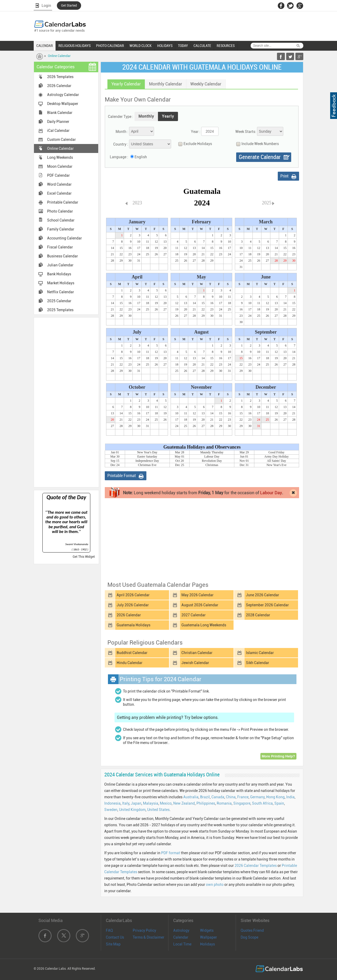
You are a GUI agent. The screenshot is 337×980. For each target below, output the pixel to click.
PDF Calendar (58, 175)
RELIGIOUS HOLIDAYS (75, 46)
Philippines (206, 803)
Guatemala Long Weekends (204, 625)
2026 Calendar (59, 86)
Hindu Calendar (130, 663)
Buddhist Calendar (132, 653)
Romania (224, 803)
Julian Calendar (60, 265)
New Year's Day (147, 452)
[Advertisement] (66, 402)
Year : (196, 132)
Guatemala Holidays (133, 625)
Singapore (242, 803)
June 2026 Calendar (262, 595)
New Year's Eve (276, 465)
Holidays (207, 944)
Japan (136, 803)
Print (284, 176)
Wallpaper (209, 937)
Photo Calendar (60, 211)
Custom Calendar (61, 140)
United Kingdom (132, 810)
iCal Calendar (58, 131)
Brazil (205, 797)
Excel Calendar (59, 193)
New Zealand (184, 803)
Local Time (182, 944)
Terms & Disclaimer (148, 937)
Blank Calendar (60, 113)
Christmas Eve (147, 465)
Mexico (166, 803)
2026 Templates (60, 77)
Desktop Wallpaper (63, 104)
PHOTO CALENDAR (110, 46)
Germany (257, 797)
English (141, 157)
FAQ (109, 930)
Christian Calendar (197, 653)
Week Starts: (246, 132)
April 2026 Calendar (133, 595)
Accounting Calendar (65, 238)
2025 (267, 203)
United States (158, 810)
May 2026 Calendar (197, 595)
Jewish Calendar (195, 663)
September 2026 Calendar (267, 605)
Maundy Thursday (212, 452)
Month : (122, 132)
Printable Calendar (63, 202)
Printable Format (122, 476)
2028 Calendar (258, 615)
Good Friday (277, 452)
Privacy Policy (144, 930)
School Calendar (61, 220)
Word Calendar (59, 184)
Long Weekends (60, 157)
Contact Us (115, 937)
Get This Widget (84, 557)
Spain (279, 803)
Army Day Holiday (277, 457)
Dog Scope (249, 937)
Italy (126, 803)
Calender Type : (121, 117)
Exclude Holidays (194, 144)
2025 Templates (60, 310)
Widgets (207, 930)
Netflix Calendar (61, 292)
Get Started (69, 6)
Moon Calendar (60, 166)
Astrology (181, 930)
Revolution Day (212, 461)
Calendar (181, 937)
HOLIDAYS (165, 46)
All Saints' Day (277, 461)
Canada (218, 797)
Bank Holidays (59, 274)
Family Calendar (61, 229)
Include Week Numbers (256, 144)
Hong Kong (275, 797)
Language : (119, 157)
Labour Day (212, 457)
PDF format (171, 853)
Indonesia (112, 803)
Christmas (212, 465)
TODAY (183, 46)
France (243, 797)
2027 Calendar (194, 615)
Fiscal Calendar (60, 247)
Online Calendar (59, 56)
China (231, 797)
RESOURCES (226, 46)
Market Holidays (61, 283)
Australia (191, 797)
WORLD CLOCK (141, 46)
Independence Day (147, 461)
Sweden (111, 810)
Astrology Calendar (63, 95)
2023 (137, 203)
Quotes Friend (252, 930)
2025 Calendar (59, 301)
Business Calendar (63, 256)
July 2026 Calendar (133, 605)
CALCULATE (202, 46)
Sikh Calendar (257, 663)
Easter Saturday (147, 457)
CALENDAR (45, 46)
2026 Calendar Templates (256, 866)
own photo (215, 885)
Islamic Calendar (260, 653)
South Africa (262, 803)
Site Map (113, 944)
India (290, 797)
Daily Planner (58, 122)
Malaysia (151, 803)
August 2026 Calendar (200, 605)
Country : (121, 144)
